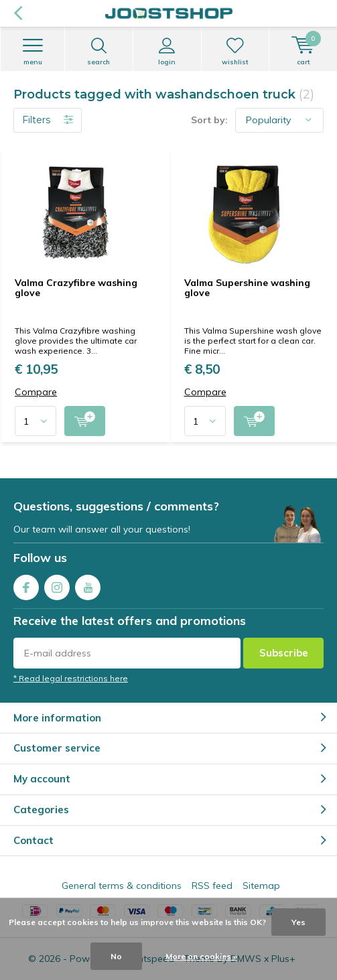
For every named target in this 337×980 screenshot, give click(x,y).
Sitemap (261, 886)
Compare (36, 392)
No (116, 956)
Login (167, 52)
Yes (298, 922)
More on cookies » (201, 956)
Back (18, 13)
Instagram (57, 584)
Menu (32, 52)
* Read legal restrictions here (71, 678)
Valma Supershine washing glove (247, 288)
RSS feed (212, 886)
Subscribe (284, 653)
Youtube (88, 584)
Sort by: (209, 120)
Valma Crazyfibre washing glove (76, 288)
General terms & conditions (122, 886)
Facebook (26, 584)
